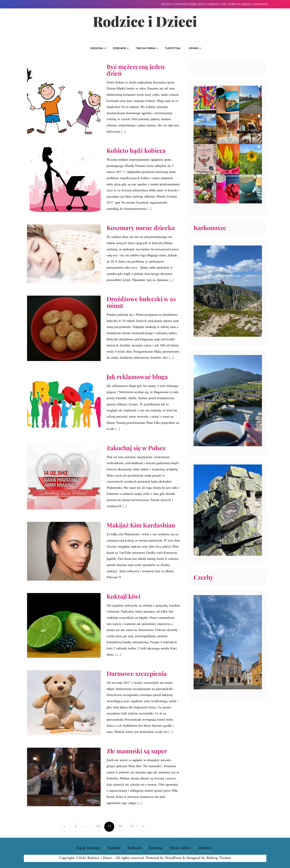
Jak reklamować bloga (137, 377)
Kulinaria (135, 848)
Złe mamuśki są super (137, 751)
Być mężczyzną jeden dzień (136, 70)
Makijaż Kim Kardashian (141, 525)
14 (98, 826)
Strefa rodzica (180, 848)
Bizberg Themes (219, 858)
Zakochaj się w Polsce (136, 448)
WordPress (173, 858)
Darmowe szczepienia (137, 673)
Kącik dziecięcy (89, 848)
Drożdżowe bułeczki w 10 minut (141, 302)
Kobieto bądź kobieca (136, 150)
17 (132, 826)
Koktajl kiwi (123, 596)
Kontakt (114, 848)
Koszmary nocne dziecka (141, 228)
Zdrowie (205, 848)
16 (120, 826)
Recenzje (156, 848)
